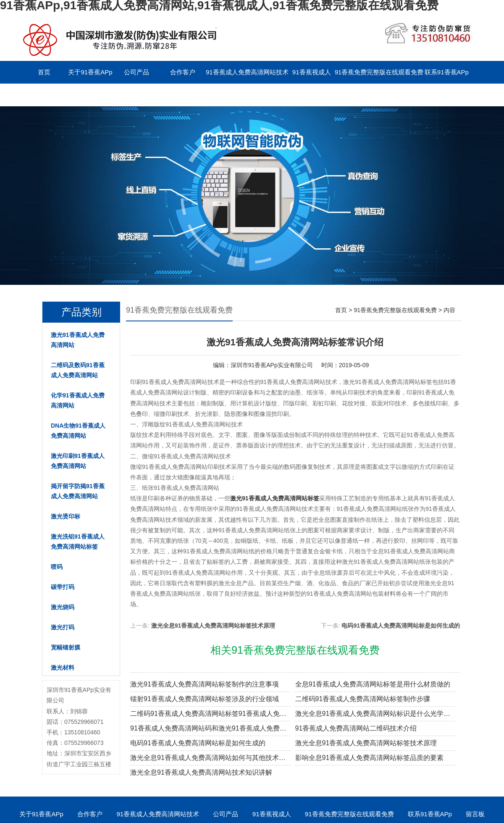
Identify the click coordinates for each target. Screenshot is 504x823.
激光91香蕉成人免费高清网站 (78, 340)
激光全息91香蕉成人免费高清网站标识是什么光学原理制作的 (375, 714)
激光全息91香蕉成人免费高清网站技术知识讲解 (201, 772)
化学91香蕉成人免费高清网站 (78, 400)
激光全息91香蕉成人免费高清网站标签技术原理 (213, 626)
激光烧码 (63, 607)
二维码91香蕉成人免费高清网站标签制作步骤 (363, 699)
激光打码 (63, 627)
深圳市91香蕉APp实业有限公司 (272, 365)
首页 (44, 72)
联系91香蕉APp (447, 72)
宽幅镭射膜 (66, 647)
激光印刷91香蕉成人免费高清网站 (78, 461)
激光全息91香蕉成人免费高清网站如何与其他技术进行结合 (210, 758)
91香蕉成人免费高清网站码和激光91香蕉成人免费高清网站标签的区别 (210, 728)
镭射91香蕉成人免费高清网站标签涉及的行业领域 (205, 699)
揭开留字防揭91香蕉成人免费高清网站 (78, 491)
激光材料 (63, 668)
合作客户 (183, 72)
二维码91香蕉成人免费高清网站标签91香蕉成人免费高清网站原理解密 (210, 714)
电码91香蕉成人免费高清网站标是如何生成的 (401, 626)
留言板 (44, 95)
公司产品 (136, 72)
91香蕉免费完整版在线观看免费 (379, 72)
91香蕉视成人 (312, 72)
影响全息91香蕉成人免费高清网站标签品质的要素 (370, 758)
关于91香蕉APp (90, 72)
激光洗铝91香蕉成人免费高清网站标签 (78, 542)
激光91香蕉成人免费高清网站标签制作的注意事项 (205, 684)
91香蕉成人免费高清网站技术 (247, 72)
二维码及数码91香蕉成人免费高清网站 (78, 370)
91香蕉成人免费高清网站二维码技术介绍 (356, 728)
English (90, 95)
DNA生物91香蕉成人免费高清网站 (78, 431)
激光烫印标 (66, 516)
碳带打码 (63, 587)
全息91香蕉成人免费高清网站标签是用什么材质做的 (373, 684)
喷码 (57, 567)
